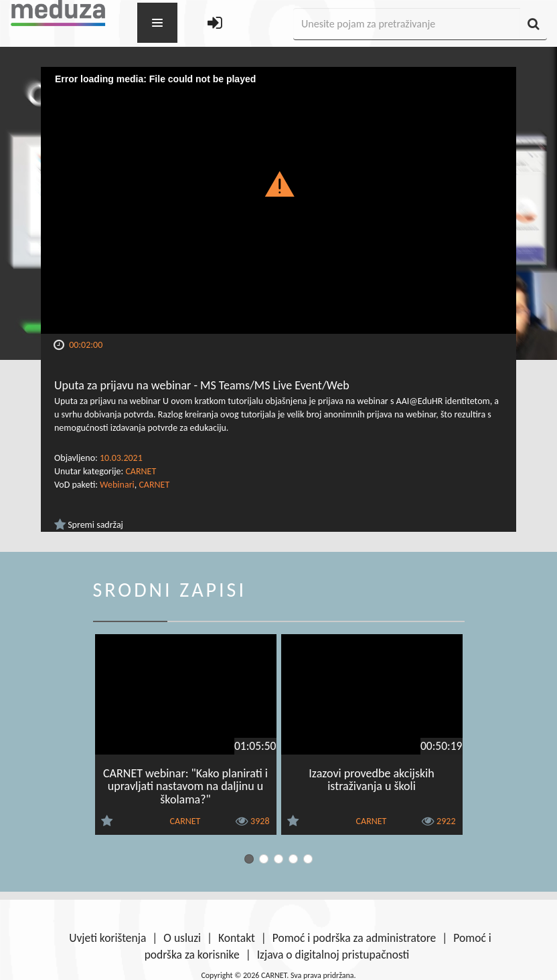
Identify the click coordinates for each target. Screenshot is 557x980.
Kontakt (237, 938)
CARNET (141, 471)
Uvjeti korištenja (107, 938)
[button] (279, 183)
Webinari (117, 485)
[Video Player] (278, 200)
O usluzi (182, 938)
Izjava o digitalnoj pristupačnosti (333, 955)
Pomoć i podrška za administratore (354, 938)
